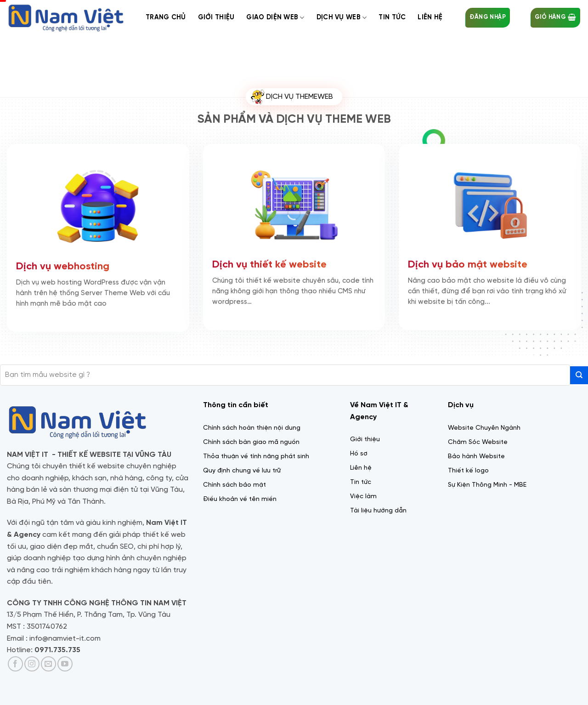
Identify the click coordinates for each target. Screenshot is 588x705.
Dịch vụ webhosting (63, 265)
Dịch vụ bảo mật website (468, 263)
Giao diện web (275, 18)
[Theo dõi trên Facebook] (15, 664)
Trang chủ (166, 17)
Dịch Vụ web (342, 18)
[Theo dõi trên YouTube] (65, 664)
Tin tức (392, 17)
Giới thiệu (216, 17)
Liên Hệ (430, 17)
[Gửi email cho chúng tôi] (48, 664)
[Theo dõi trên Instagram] (32, 664)
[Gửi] (579, 375)
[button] (487, 18)
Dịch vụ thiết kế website (269, 263)
